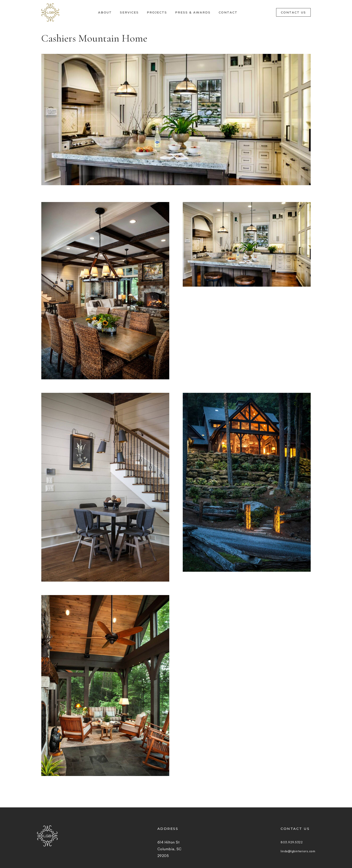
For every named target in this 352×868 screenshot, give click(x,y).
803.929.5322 (286, 842)
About (105, 12)
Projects (157, 12)
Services (129, 12)
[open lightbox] (105, 291)
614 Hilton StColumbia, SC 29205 (166, 849)
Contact (228, 12)
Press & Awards (193, 12)
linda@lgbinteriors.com (295, 851)
